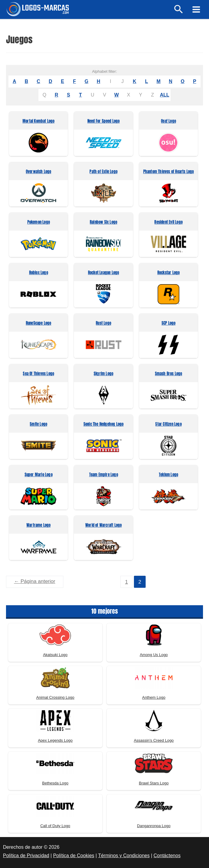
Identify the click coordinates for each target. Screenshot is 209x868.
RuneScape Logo (39, 323)
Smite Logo (38, 424)
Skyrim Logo (103, 374)
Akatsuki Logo (55, 654)
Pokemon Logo (39, 222)
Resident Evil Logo (168, 222)
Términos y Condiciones (124, 855)
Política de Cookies (74, 855)
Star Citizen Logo (168, 424)
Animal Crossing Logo (55, 697)
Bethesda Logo (55, 782)
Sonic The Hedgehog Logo (104, 424)
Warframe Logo (39, 525)
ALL (164, 95)
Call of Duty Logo (55, 825)
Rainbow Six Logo (103, 222)
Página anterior (35, 581)
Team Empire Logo (104, 475)
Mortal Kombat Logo (39, 121)
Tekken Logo (168, 475)
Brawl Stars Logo (154, 782)
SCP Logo (169, 323)
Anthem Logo (154, 697)
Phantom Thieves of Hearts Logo (169, 172)
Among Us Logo (154, 654)
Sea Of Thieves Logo (38, 374)
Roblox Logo (39, 273)
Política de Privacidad (26, 855)
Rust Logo (103, 323)
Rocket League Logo (104, 273)
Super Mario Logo (39, 475)
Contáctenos (167, 855)
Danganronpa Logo (154, 825)
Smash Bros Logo (169, 374)
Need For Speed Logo (104, 121)
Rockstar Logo (169, 273)
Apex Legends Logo (55, 740)
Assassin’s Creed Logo (154, 740)
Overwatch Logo (39, 172)
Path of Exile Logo (103, 172)
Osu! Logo (168, 121)
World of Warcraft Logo (103, 525)
